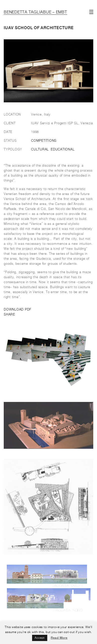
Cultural (40, 150)
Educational (63, 150)
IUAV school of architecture (39, 28)
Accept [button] (40, 638)
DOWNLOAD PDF (18, 310)
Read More (59, 638)
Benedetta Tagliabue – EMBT (35, 12)
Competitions (44, 141)
